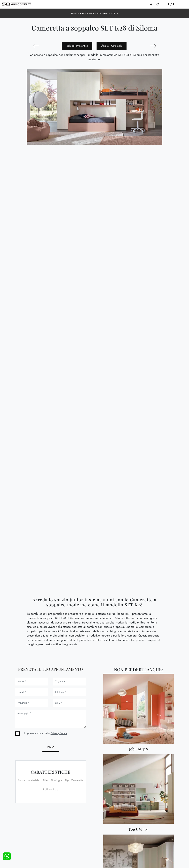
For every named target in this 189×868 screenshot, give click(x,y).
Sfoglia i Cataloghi (112, 46)
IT (168, 4)
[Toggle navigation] (184, 4)
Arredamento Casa (87, 13)
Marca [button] (22, 780)
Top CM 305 (138, 829)
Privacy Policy (59, 733)
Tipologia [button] (56, 780)
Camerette (103, 13)
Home (74, 13)
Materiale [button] (34, 780)
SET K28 (114, 13)
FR (175, 4)
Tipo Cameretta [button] (74, 780)
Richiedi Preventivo (77, 46)
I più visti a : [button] (50, 790)
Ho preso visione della (45, 733)
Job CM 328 (138, 749)
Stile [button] (45, 780)
